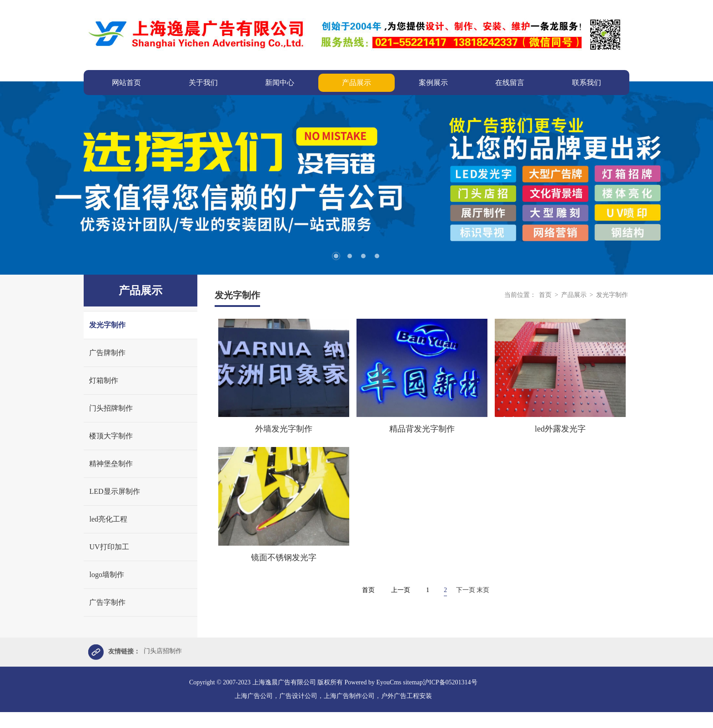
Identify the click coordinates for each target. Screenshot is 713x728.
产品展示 (575, 295)
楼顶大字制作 (111, 436)
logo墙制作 (106, 575)
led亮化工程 (108, 519)
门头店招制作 (163, 652)
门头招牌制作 (111, 408)
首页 (545, 295)
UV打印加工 (109, 547)
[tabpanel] (356, 178)
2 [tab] (350, 256)
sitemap (413, 684)
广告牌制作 (107, 353)
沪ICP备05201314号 (450, 684)
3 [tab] (363, 256)
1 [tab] (336, 256)
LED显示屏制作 (114, 491)
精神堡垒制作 (111, 464)
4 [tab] (377, 256)
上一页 (401, 590)
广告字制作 (107, 602)
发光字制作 (107, 325)
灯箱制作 (104, 380)
